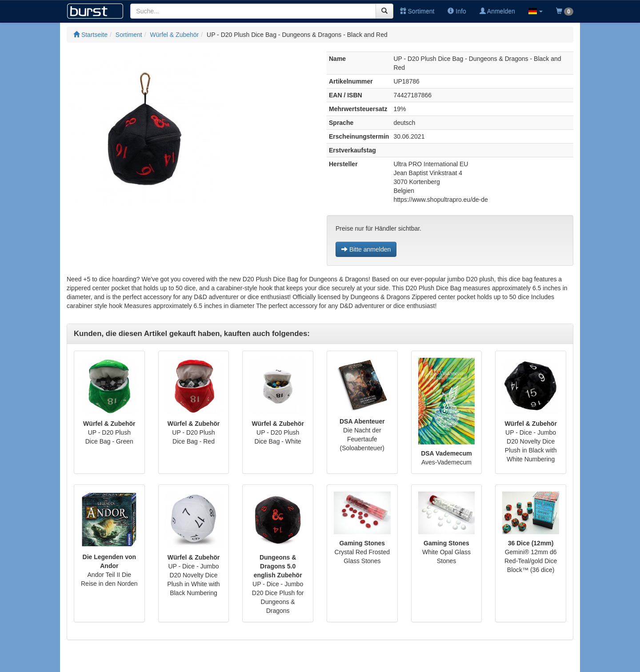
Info (457, 11)
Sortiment (417, 11)
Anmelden (497, 11)
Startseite (90, 35)
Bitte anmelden (366, 249)
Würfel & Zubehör (175, 35)
